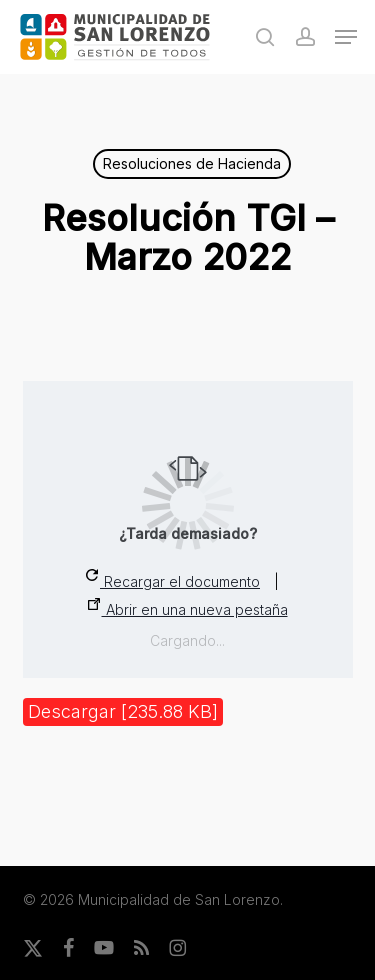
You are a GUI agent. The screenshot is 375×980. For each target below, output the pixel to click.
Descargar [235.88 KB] (123, 711)
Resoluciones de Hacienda (192, 163)
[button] (346, 37)
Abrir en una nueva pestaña (188, 608)
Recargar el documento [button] (173, 579)
